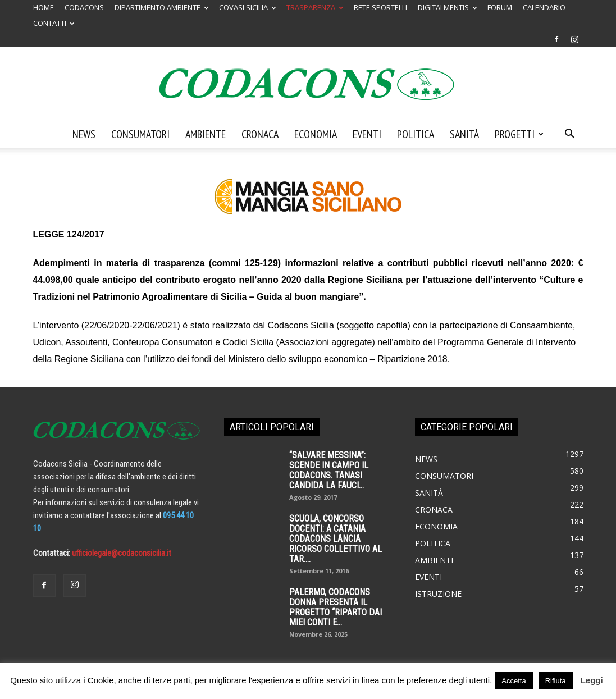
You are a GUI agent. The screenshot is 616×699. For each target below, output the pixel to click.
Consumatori (140, 134)
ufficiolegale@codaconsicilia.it (122, 553)
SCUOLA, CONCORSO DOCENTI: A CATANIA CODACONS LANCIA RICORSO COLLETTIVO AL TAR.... (336, 539)
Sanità (464, 134)
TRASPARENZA (315, 7)
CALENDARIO (544, 7)
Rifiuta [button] (556, 681)
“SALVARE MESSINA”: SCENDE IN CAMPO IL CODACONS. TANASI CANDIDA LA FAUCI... (329, 470)
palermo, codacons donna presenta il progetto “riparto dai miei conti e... (336, 607)
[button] (570, 135)
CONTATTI (54, 23)
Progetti (519, 134)
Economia (316, 134)
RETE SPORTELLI (380, 7)
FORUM (500, 7)
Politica (416, 134)
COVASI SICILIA (247, 7)
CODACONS (84, 7)
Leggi (592, 680)
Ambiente (206, 134)
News (84, 134)
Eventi (367, 134)
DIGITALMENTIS (447, 7)
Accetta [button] (514, 681)
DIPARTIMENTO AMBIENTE (161, 7)
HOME (44, 7)
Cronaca (260, 134)
